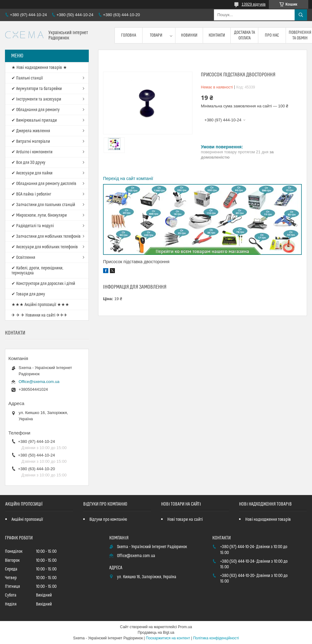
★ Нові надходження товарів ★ (39, 68)
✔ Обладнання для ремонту (36, 110)
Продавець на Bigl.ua (156, 633)
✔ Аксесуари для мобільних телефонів (45, 247)
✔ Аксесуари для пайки (32, 173)
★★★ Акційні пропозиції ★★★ (40, 305)
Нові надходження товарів (268, 520)
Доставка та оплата (244, 35)
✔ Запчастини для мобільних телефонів (46, 236)
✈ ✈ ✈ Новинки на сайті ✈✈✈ (39, 315)
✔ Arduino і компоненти (32, 152)
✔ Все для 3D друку (28, 163)
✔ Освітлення (23, 258)
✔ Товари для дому (28, 294)
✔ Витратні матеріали (31, 142)
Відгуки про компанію (108, 520)
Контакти (217, 35)
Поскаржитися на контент (168, 638)
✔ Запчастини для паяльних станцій (43, 205)
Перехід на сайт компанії (128, 178)
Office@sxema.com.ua (39, 382)
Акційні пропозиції (27, 520)
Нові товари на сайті (185, 520)
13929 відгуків (253, 4)
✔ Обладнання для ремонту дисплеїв (44, 184)
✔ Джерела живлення (31, 131)
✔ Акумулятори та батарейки (37, 89)
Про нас (272, 35)
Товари (156, 35)
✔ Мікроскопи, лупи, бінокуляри (39, 215)
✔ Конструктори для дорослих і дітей (43, 284)
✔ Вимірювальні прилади (34, 120)
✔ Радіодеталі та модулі (33, 226)
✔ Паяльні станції (27, 78)
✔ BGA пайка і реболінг (31, 194)
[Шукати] (301, 15)
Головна (129, 35)
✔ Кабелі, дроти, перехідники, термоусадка (37, 271)
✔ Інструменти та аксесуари (36, 99)
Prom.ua (185, 627)
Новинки (189, 35)
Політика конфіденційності (216, 638)
